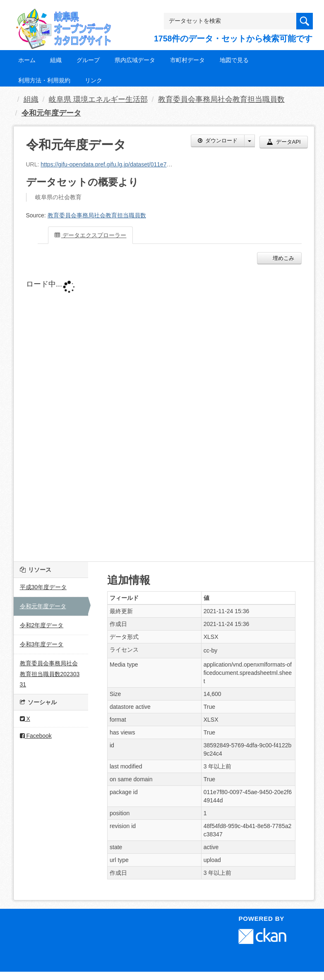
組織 (56, 60)
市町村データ (187, 60)
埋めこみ (283, 258)
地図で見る (234, 60)
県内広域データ (135, 60)
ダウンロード (218, 141)
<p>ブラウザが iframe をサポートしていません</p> (164, 411)
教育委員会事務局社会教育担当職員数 (221, 99)
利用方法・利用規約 (44, 80)
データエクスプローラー (91, 235)
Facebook (36, 736)
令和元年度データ (51, 113)
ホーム (27, 60)
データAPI (284, 142)
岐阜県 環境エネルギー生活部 (98, 99)
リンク (94, 80)
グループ (88, 60)
